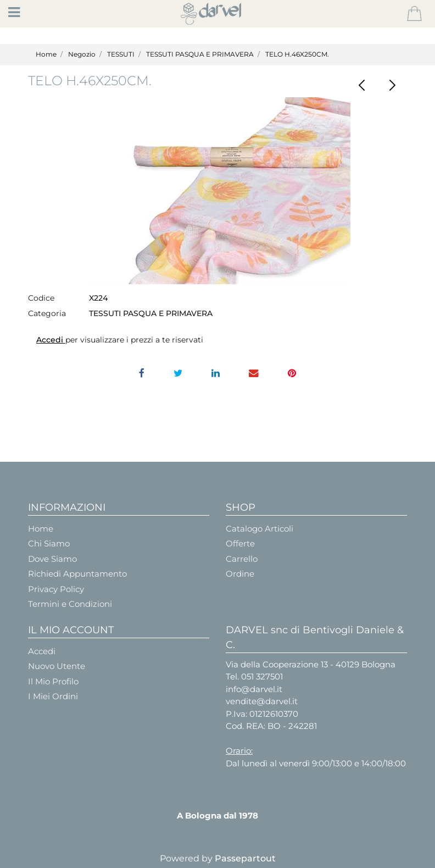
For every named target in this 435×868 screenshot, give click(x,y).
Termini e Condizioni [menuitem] (70, 604)
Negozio (82, 54)
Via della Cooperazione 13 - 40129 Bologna (311, 664)
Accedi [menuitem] (42, 651)
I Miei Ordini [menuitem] (53, 696)
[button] (218, 191)
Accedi (51, 340)
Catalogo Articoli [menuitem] (260, 529)
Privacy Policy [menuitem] (56, 589)
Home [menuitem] (41, 529)
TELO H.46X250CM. (297, 54)
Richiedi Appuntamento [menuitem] (77, 574)
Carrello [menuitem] (242, 559)
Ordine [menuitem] (240, 574)
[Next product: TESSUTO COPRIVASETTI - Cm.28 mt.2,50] (392, 85)
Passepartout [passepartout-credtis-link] (245, 858)
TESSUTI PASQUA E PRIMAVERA (200, 54)
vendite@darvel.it (262, 701)
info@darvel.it (254, 689)
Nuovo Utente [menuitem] (57, 666)
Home (46, 54)
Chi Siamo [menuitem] (49, 543)
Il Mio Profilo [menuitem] (53, 681)
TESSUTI (121, 54)
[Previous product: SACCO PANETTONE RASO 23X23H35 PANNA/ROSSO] (362, 85)
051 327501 (262, 676)
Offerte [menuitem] (240, 543)
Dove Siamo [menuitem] (52, 559)
